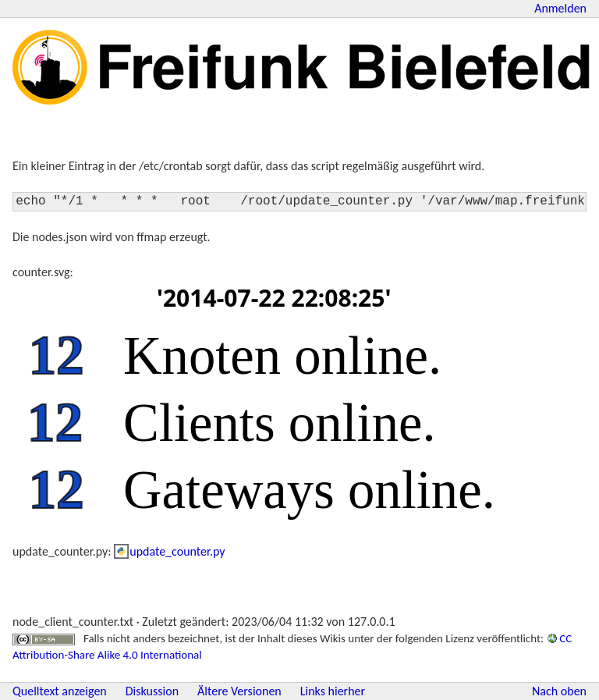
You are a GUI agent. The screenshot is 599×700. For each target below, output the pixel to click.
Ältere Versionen (239, 691)
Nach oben (559, 691)
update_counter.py (177, 551)
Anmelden (560, 8)
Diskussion (152, 691)
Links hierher (333, 691)
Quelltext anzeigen (60, 691)
